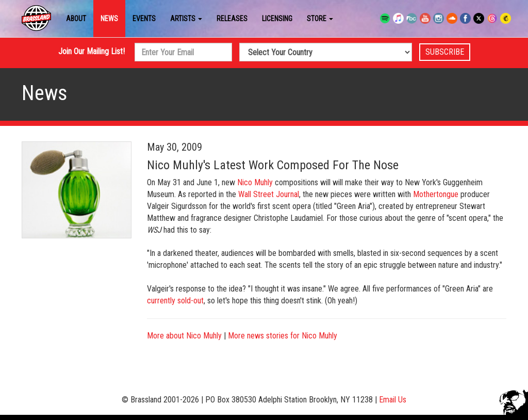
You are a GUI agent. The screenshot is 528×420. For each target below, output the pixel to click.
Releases (232, 19)
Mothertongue (436, 194)
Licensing (277, 19)
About (76, 19)
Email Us (393, 400)
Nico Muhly (255, 182)
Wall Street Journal (269, 194)
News (109, 19)
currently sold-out (175, 301)
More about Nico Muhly (184, 336)
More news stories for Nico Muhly (283, 336)
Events (144, 19)
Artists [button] (186, 19)
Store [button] (320, 19)
